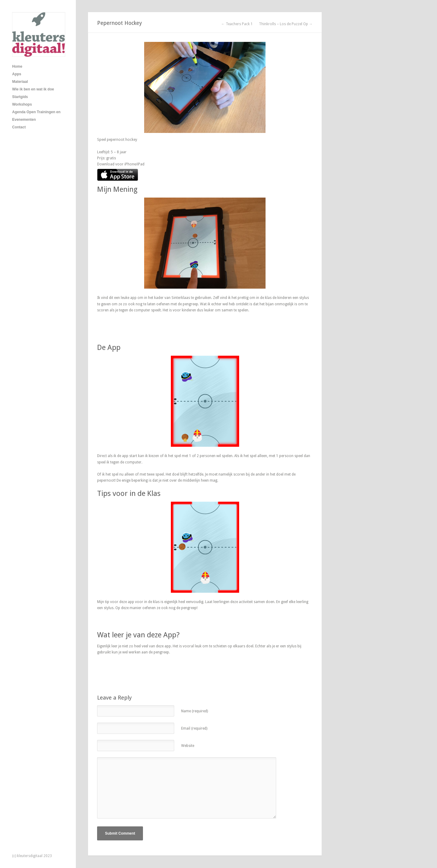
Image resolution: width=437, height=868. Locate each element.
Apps (17, 74)
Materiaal (20, 82)
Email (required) (194, 728)
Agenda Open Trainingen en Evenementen (36, 116)
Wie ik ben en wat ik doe (33, 89)
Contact (19, 127)
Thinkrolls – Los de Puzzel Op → (286, 24)
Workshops (22, 104)
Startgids (20, 97)
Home (17, 66)
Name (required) (195, 711)
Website (188, 746)
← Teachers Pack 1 (237, 24)
